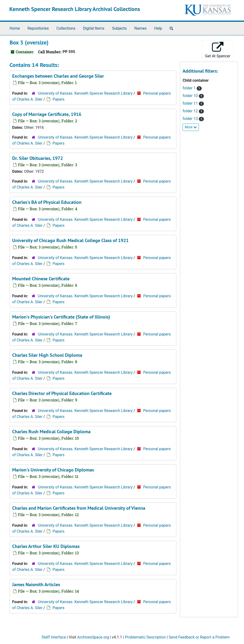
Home (15, 28)
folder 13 (191, 119)
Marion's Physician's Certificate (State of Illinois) (61, 317)
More (191, 127)
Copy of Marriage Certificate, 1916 (47, 114)
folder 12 (191, 111)
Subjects (119, 28)
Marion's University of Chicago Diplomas (53, 470)
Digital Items (94, 28)
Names (140, 28)
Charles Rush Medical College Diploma (51, 432)
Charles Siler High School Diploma (47, 355)
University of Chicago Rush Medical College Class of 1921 (70, 240)
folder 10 (191, 96)
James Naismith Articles (36, 584)
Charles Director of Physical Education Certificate (62, 393)
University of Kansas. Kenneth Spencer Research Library (85, 93)
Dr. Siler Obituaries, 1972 (38, 158)
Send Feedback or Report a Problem (199, 637)
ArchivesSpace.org (93, 637)
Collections (66, 28)
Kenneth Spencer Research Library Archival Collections (75, 9)
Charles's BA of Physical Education (47, 202)
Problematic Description (145, 637)
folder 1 (190, 88)
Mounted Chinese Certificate (41, 279)
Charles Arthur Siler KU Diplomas (46, 546)
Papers (59, 99)
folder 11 (191, 103)
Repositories (38, 28)
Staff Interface (54, 637)
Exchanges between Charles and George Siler (58, 76)
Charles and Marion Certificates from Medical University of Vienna (79, 508)
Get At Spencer (218, 50)
